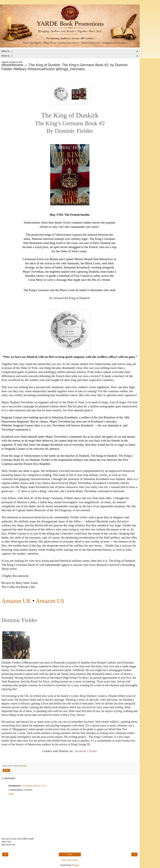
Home (70, 854)
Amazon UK (16, 601)
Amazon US (50, 601)
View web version (70, 860)
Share (6, 770)
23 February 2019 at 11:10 (34, 786)
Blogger (75, 865)
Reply (11, 794)
